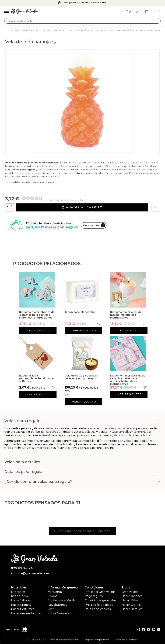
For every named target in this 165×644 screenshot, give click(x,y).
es (156, 11)
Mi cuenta (55, 592)
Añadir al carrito (82, 207)
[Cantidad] (10, 207)
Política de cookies (98, 609)
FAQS (52, 609)
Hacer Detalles (132, 609)
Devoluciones (57, 605)
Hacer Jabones (21, 600)
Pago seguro (94, 596)
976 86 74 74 (22, 568)
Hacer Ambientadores (26, 613)
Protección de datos (99, 605)
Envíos (52, 596)
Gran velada (130, 592)
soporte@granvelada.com (30, 573)
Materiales (18, 592)
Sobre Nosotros (59, 613)
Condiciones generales (100, 600)
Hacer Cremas (21, 605)
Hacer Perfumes (23, 609)
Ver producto (39, 330)
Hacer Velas (130, 600)
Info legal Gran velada (100, 592)
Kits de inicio (19, 596)
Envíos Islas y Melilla (62, 600)
